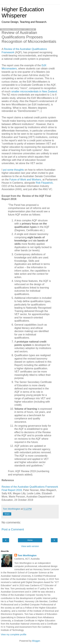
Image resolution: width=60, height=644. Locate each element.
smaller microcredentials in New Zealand (34, 91)
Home (30, 540)
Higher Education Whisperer (23, 12)
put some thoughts (13, 170)
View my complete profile (14, 634)
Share (7, 514)
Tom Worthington (27, 555)
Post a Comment (13, 529)
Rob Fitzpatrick (44, 183)
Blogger (36, 641)
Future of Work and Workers (25, 180)
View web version (30, 546)
